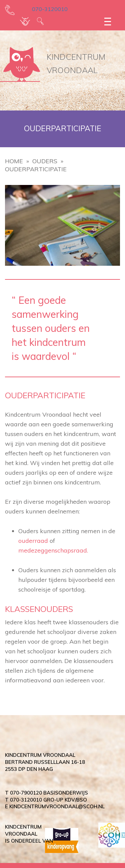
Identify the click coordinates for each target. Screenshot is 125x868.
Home (14, 161)
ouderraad (33, 541)
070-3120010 (45, 9)
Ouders (45, 161)
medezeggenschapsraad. (53, 550)
